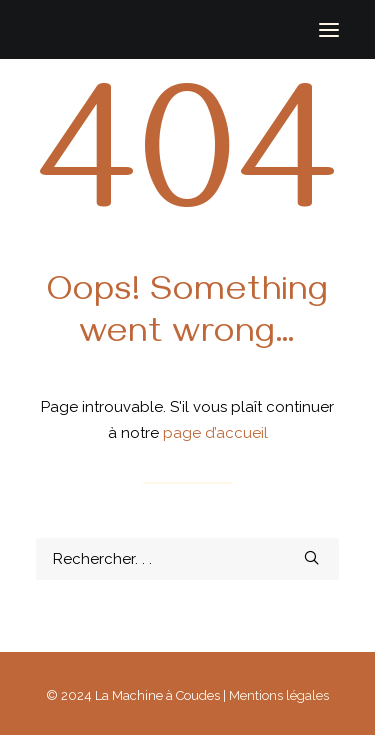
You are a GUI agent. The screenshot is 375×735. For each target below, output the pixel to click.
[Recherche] (187, 559)
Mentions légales (279, 695)
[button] (329, 29)
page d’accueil (215, 433)
